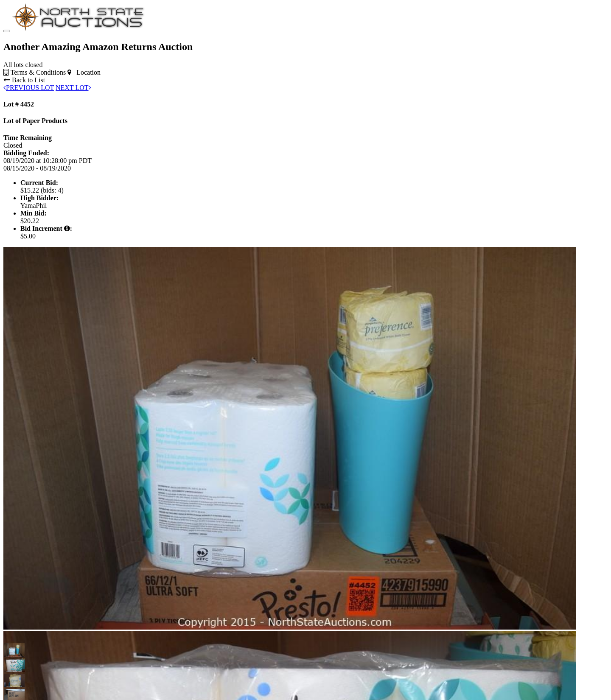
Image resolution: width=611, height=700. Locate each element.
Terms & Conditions (35, 72)
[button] (11, 650)
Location (84, 72)
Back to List (24, 80)
